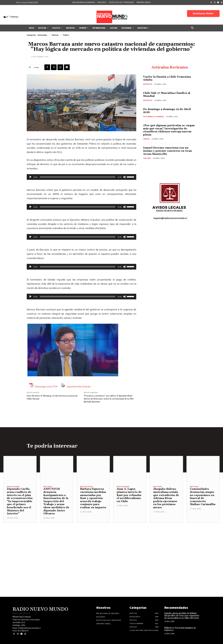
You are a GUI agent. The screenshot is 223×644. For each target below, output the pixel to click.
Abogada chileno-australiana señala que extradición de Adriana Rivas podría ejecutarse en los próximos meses (166, 498)
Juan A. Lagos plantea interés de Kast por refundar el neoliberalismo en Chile (129, 495)
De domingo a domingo (154, 117)
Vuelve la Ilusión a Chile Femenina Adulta (167, 78)
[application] (81, 177)
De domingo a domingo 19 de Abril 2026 (167, 111)
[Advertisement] (111, 543)
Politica (66, 35)
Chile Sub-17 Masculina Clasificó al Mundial (167, 95)
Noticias (55, 35)
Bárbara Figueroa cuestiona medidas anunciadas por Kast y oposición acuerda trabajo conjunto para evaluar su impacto (93, 498)
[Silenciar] (125, 177)
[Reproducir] (30, 177)
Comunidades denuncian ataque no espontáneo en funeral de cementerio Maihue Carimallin (203, 497)
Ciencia (146, 139)
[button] (192, 28)
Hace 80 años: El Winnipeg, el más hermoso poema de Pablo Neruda (52, 397)
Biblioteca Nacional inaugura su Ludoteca (180, 629)
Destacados (42, 35)
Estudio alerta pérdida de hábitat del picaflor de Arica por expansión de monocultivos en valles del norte (182, 616)
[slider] (78, 177)
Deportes (148, 84)
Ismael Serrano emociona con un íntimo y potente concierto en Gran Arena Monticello (167, 151)
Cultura (147, 158)
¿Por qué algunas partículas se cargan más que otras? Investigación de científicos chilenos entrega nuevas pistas (169, 130)
